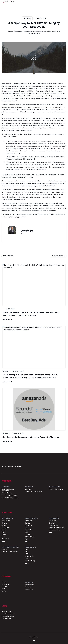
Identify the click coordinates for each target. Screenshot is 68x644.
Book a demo (30, 585)
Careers (4, 586)
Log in (4, 591)
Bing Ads (52, 523)
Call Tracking (30, 556)
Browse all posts (58, 256)
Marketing (27, 19)
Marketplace (6, 528)
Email (3, 530)
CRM (27, 549)
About (4, 582)
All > (3, 542)
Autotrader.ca (30, 537)
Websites (28, 554)
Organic (4, 523)
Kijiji (26, 539)
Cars (27, 528)
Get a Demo (6, 584)
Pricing (4, 589)
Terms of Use (6, 618)
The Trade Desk (54, 530)
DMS (27, 552)
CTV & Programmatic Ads (10, 497)
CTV (3, 537)
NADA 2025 (29, 589)
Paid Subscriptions (8, 616)
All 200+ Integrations (56, 489)
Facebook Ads (54, 525)
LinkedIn (28, 587)
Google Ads (53, 521)
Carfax (27, 523)
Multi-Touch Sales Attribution (8, 490)
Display (4, 534)
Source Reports (7, 493)
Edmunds (28, 530)
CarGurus (28, 525)
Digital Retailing (30, 561)
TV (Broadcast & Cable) (9, 495)
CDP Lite (28, 489)
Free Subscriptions (8, 614)
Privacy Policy (6, 612)
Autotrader (29, 521)
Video (4, 532)
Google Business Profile (57, 528)
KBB (27, 532)
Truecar (28, 534)
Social (4, 525)
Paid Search (6, 521)
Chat (27, 558)
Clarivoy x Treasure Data (33, 491)
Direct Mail (5, 539)
